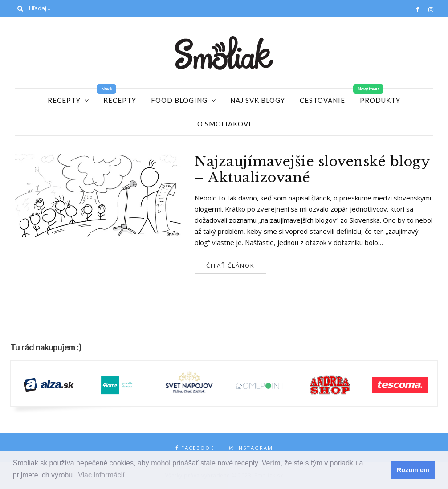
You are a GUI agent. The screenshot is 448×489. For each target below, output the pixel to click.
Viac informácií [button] (101, 475)
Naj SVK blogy (258, 100)
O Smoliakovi (224, 124)
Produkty (380, 100)
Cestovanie (322, 100)
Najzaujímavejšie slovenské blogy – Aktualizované (312, 170)
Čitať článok (230, 265)
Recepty (64, 100)
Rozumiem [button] (413, 470)
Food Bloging (179, 100)
